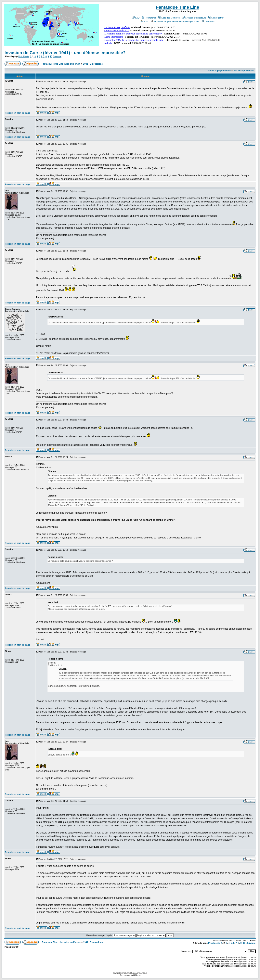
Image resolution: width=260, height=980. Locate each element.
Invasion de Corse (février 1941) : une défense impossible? (65, 53)
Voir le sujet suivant (244, 71)
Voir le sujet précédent (219, 71)
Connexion (209, 21)
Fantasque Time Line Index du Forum (61, 64)
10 (51, 56)
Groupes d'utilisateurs (194, 18)
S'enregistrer (216, 18)
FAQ (136, 18)
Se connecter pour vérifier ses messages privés (175, 21)
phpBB (124, 973)
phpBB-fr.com (135, 975)
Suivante (57, 56)
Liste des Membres (169, 18)
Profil (145, 21)
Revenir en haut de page (17, 113)
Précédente (24, 56)
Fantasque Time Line (177, 7)
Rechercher (149, 18)
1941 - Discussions (93, 64)
